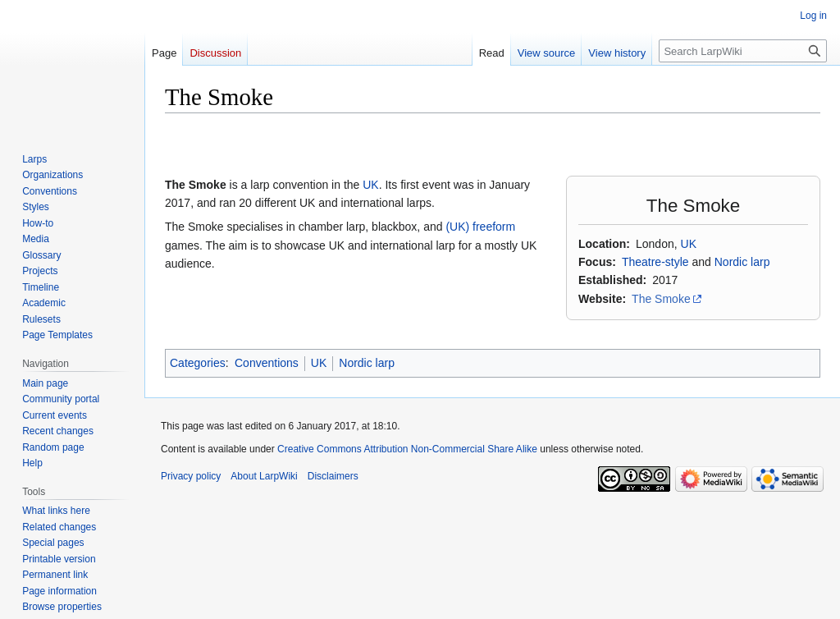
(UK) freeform (480, 227)
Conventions (267, 363)
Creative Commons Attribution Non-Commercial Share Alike (407, 449)
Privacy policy (191, 476)
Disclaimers (333, 476)
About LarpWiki (264, 476)
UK (689, 244)
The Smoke (661, 299)
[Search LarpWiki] (743, 51)
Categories (198, 363)
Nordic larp (742, 262)
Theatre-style (655, 262)
